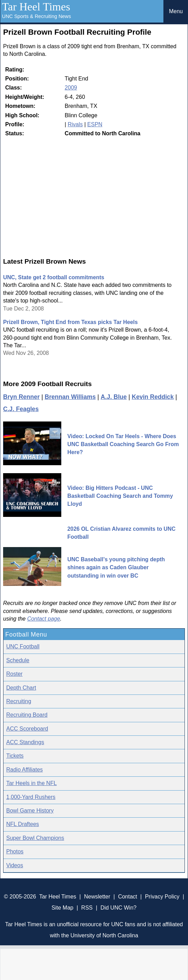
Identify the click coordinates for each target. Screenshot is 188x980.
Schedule (18, 660)
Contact (128, 897)
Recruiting (19, 701)
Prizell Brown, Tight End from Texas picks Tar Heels (70, 322)
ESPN (95, 124)
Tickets (15, 756)
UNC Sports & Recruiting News (37, 16)
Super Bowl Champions (35, 838)
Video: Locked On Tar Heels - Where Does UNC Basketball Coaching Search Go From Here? (123, 444)
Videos (15, 865)
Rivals (75, 124)
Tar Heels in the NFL (32, 783)
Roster (14, 674)
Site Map (62, 908)
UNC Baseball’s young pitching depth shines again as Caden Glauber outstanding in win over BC (116, 568)
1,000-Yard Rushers (31, 797)
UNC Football (23, 646)
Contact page (43, 619)
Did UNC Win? (118, 908)
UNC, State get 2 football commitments (54, 277)
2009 (71, 88)
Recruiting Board (27, 715)
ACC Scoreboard (27, 729)
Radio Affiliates (25, 770)
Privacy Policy (162, 897)
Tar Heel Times (36, 7)
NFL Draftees (23, 824)
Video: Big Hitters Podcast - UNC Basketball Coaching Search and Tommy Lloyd (120, 496)
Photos (15, 851)
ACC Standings (25, 742)
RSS (87, 908)
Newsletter (97, 897)
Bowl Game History (30, 811)
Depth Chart (21, 688)
